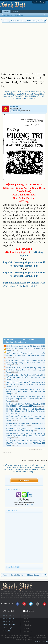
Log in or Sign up (39, 2)
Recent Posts (19, 15)
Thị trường (27, 625)
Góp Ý (26, 619)
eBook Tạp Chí (8, 621)
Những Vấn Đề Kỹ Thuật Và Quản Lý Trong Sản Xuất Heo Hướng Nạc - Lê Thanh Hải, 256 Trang (26, 370)
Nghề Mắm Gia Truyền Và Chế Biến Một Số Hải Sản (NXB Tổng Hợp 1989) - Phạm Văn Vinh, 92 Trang (26, 399)
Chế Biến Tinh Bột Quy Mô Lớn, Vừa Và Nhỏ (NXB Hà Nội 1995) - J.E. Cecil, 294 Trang (26, 430)
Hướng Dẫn (7, 631)
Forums (6, 12)
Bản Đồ (26, 615)
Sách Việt (30, 504)
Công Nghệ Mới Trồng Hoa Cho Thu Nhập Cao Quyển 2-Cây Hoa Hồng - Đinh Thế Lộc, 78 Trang (26, 392)
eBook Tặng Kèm (9, 628)
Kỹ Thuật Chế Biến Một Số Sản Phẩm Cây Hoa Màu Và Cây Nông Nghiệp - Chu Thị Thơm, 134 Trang (26, 443)
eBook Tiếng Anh (9, 618)
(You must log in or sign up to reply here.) (34, 460)
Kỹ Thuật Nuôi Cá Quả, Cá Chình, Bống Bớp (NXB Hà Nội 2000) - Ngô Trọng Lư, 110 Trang (26, 405)
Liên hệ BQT (28, 632)
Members (15, 12)
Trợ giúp (26, 628)
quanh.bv (14, 107)
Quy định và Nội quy (41, 642)
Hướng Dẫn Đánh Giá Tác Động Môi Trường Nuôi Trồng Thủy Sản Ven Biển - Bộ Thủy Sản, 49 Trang (26, 377)
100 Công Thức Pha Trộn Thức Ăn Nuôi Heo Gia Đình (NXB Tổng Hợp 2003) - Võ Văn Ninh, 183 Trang (26, 384)
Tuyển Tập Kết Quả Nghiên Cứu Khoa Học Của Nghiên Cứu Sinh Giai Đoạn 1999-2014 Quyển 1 (26, 355)
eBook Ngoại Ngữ (9, 625)
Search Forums (7, 15)
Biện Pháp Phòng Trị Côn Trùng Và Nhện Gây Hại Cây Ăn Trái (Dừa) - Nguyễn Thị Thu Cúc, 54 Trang (25, 93)
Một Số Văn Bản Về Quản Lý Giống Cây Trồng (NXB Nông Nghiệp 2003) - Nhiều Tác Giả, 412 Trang (26, 436)
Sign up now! (24, 480)
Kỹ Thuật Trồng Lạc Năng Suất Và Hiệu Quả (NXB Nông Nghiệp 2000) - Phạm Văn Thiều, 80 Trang (26, 363)
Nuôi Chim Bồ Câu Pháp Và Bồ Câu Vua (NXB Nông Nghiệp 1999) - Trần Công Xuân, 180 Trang (26, 348)
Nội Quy (26, 622)
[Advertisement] (24, 48)
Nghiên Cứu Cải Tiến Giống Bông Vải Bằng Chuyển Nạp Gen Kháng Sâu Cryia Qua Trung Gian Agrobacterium (26, 411)
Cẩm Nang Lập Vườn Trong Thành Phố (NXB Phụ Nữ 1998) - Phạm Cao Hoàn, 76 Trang (24, 96)
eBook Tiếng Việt (9, 615)
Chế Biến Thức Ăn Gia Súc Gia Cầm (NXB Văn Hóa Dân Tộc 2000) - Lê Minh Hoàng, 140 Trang (26, 418)
